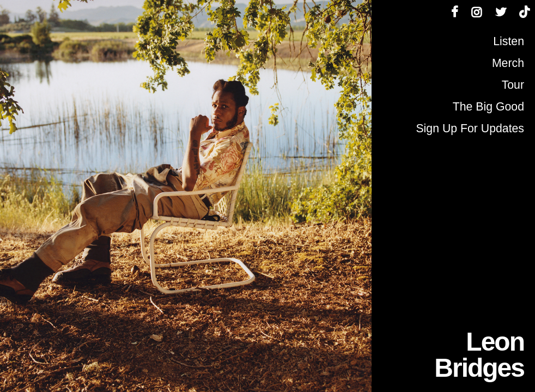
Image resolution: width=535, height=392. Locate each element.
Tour (513, 85)
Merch (508, 63)
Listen (509, 41)
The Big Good (488, 107)
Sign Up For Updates (470, 128)
